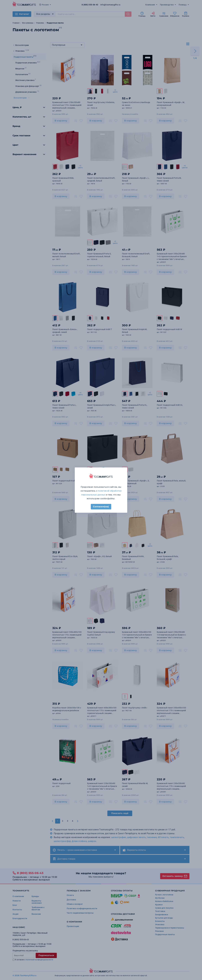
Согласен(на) (101, 507)
